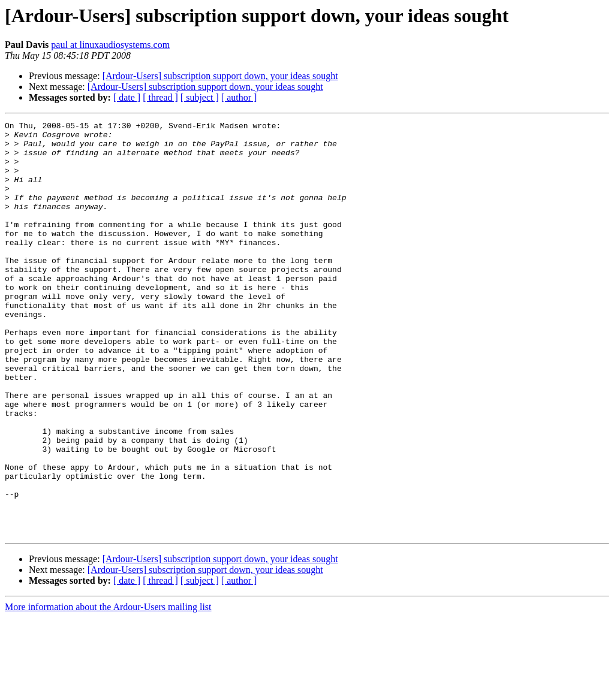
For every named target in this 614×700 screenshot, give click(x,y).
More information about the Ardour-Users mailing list (108, 690)
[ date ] (127, 97)
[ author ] (239, 97)
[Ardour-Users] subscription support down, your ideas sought (220, 76)
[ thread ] (160, 97)
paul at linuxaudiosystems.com (110, 45)
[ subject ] (200, 97)
